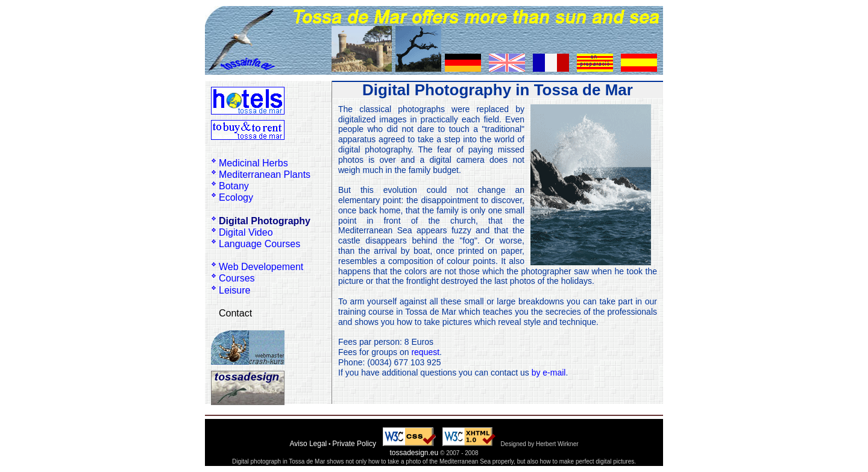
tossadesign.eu (414, 453)
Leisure (234, 290)
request (425, 352)
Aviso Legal (308, 444)
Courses (237, 278)
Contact (235, 313)
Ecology (236, 197)
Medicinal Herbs (253, 163)
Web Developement (261, 267)
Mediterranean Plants (265, 175)
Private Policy (354, 444)
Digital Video (246, 232)
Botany (234, 186)
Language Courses (259, 244)
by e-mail (549, 373)
